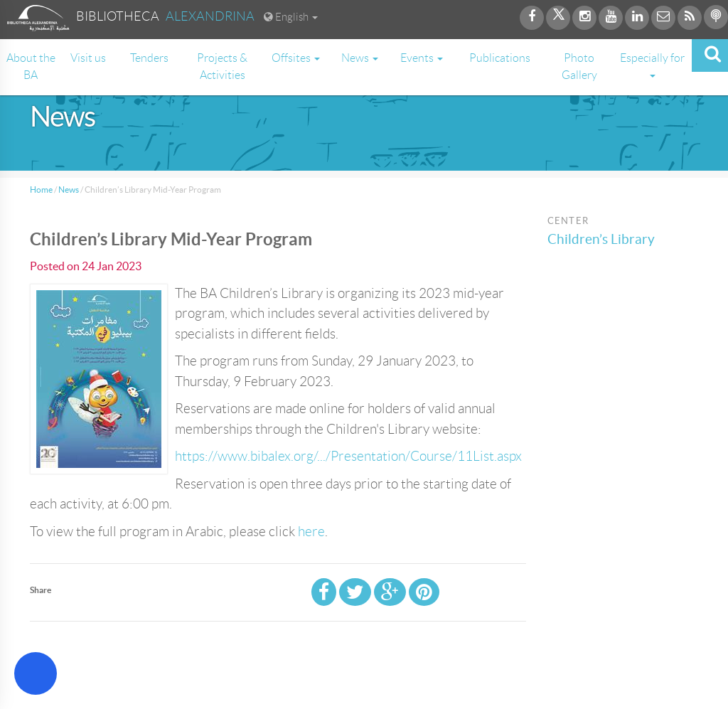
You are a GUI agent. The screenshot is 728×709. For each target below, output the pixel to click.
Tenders (149, 58)
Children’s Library (601, 239)
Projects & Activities (222, 66)
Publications (500, 58)
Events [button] (422, 58)
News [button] (360, 58)
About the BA (31, 66)
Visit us (88, 58)
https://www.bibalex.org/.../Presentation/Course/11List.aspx (348, 456)
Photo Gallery (579, 66)
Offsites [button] (296, 58)
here (311, 532)
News (69, 190)
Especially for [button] (652, 65)
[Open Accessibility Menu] (36, 673)
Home (41, 190)
